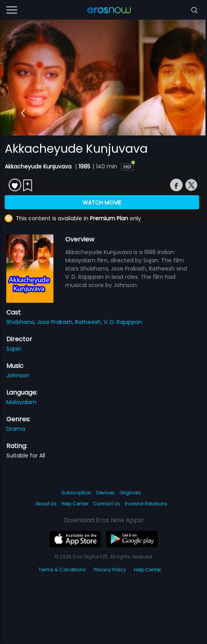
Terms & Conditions (62, 570)
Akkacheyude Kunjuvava (39, 166)
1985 (84, 166)
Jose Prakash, (56, 322)
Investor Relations (146, 504)
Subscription (76, 493)
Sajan (14, 349)
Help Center (75, 504)
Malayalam (21, 402)
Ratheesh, (89, 322)
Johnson (18, 375)
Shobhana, (22, 322)
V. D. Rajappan (123, 322)
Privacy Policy (110, 570)
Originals (130, 493)
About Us (46, 504)
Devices (105, 493)
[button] (23, 113)
